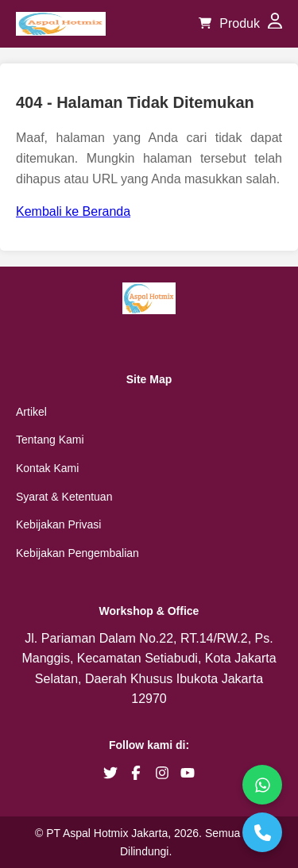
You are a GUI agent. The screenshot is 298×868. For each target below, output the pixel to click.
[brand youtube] (188, 773)
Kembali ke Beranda (73, 211)
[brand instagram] (162, 773)
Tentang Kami (50, 440)
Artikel (31, 412)
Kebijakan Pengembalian (77, 553)
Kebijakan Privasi (58, 524)
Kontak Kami (47, 468)
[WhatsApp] (262, 785)
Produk (240, 23)
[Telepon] (262, 832)
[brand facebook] (136, 773)
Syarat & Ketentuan (64, 497)
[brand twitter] (110, 773)
